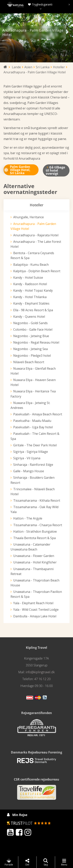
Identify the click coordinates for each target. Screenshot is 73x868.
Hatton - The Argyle (28, 518)
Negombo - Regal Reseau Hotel (36, 342)
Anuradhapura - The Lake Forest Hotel (36, 244)
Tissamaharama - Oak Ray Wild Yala (34, 509)
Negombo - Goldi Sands (30, 323)
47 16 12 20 (42, 679)
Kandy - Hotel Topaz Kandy (33, 290)
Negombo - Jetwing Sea (30, 349)
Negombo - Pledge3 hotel (32, 356)
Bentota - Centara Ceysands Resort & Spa (32, 255)
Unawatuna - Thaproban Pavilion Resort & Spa (36, 594)
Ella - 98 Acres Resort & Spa (33, 310)
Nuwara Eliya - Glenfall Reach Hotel (33, 371)
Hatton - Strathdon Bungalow (35, 531)
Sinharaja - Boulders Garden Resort (33, 480)
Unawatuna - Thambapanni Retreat (32, 571)
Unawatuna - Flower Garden (34, 556)
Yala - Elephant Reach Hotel (33, 603)
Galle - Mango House (29, 471)
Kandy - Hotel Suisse (28, 278)
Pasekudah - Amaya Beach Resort (38, 414)
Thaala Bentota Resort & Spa (34, 538)
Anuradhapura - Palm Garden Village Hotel (33, 226)
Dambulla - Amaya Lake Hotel (35, 616)
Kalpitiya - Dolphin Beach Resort (37, 271)
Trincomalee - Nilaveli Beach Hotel (33, 492)
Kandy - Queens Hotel (29, 317)
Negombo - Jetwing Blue (31, 336)
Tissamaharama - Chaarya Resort (38, 525)
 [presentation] (9, 38)
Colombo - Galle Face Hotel (33, 329)
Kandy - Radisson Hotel (30, 284)
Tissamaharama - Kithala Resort (37, 500)
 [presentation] (64, 38)
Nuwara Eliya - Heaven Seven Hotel (33, 382)
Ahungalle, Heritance (29, 217)
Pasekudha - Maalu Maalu (32, 421)
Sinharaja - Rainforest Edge (33, 465)
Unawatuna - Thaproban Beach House (35, 583)
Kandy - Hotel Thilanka (30, 297)
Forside (9, 862)
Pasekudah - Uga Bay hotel (33, 427)
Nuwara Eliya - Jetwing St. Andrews (30, 405)
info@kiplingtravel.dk (40, 672)
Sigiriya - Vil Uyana (27, 458)
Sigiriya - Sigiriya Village (31, 452)
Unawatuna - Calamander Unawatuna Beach (30, 547)
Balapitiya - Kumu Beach (31, 265)
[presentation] (69, 5)
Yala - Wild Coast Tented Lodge (36, 610)
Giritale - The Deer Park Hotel (35, 445)
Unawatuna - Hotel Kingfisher (35, 562)
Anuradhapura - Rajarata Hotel (36, 235)
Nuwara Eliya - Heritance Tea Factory (33, 394)
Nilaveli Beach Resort (29, 362)
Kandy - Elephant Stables (31, 303)
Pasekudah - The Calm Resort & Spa (35, 436)
